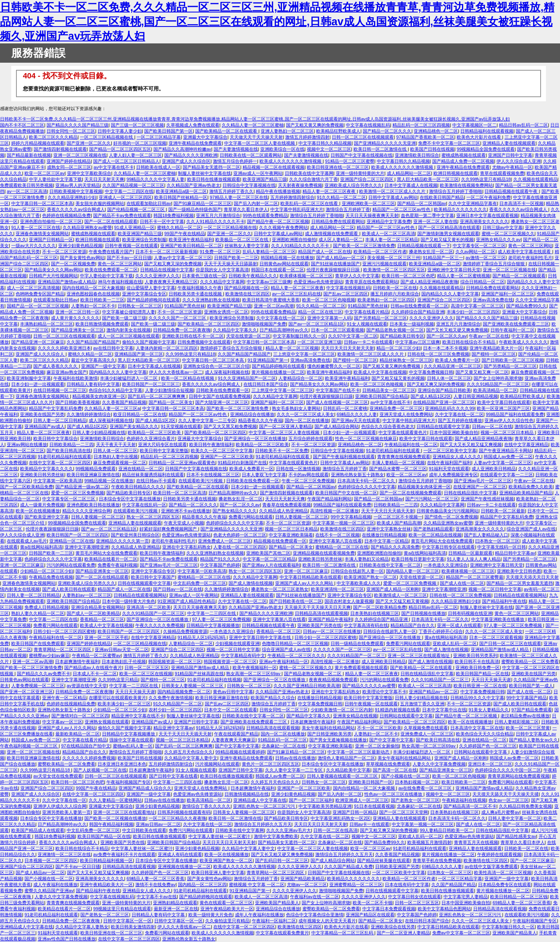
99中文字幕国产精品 (527, 698)
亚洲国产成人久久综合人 (41, 354)
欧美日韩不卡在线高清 (477, 661)
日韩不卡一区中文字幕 (162, 221)
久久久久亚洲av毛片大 (289, 830)
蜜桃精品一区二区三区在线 (342, 547)
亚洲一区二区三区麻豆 (22, 565)
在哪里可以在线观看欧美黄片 (118, 698)
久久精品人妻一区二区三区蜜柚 (253, 125)
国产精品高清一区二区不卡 (470, 806)
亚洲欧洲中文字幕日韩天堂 (454, 270)
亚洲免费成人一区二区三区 (225, 541)
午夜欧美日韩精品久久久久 (138, 487)
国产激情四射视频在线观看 (60, 149)
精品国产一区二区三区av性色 (402, 209)
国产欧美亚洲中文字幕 (47, 517)
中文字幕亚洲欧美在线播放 (498, 619)
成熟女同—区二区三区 (69, 167)
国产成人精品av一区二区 (341, 258)
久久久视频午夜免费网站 (283, 227)
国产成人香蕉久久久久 (56, 366)
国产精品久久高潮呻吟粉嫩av (182, 149)
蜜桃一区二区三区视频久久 (508, 233)
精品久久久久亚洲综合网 (87, 511)
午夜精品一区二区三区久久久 (296, 655)
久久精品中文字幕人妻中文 (191, 758)
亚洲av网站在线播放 (27, 444)
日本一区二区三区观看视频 (337, 330)
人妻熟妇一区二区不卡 (93, 306)
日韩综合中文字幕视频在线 (249, 185)
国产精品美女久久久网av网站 (53, 270)
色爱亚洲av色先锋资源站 (318, 282)
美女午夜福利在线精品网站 (328, 728)
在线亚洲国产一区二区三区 (480, 487)
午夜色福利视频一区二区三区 (29, 746)
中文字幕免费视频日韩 (431, 372)
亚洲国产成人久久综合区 (186, 161)
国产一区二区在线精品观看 (111, 221)
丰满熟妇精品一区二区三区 (47, 324)
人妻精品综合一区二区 (300, 378)
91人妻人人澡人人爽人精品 (473, 559)
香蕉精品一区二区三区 (102, 619)
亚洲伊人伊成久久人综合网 (60, 806)
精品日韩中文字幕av (515, 553)
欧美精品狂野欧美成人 (338, 131)
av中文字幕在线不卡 (114, 167)
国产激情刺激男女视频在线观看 (448, 233)
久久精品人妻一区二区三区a (112, 408)
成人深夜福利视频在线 (227, 372)
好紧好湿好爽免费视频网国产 (169, 529)
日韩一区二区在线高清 (335, 830)
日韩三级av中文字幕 (503, 227)
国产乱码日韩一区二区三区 (282, 860)
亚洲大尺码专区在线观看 (162, 444)
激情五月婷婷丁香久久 (231, 191)
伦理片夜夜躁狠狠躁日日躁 (334, 270)
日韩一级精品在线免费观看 (357, 643)
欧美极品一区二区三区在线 (242, 240)
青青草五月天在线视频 (476, 842)
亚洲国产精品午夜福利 (330, 619)
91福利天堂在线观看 (449, 469)
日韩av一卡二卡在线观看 (368, 342)
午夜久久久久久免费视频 (160, 625)
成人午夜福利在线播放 (55, 885)
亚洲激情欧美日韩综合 (417, 155)
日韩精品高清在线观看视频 (321, 613)
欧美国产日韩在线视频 (432, 149)
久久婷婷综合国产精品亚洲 (418, 312)
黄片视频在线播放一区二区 (278, 372)
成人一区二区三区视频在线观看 (129, 336)
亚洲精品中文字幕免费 (389, 221)
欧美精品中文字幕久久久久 (47, 469)
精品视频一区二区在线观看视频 (274, 167)
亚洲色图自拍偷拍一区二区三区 (51, 221)
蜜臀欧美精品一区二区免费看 (530, 661)
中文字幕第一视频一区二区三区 (343, 523)
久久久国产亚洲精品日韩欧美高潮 (307, 686)
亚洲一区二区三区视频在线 (80, 155)
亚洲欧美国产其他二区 (268, 553)
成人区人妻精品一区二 (341, 240)
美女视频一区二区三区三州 (394, 258)
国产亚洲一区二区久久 (89, 143)
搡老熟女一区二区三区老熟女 (280, 589)
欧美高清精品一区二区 (495, 390)
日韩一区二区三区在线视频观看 (363, 137)
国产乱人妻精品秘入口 (486, 535)
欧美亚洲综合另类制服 (144, 240)
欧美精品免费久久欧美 (531, 487)
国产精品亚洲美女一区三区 (78, 330)
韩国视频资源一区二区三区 (175, 661)
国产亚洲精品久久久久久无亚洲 (385, 143)
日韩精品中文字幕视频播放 (213, 625)
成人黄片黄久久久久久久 (75, 318)
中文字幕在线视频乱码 (368, 125)
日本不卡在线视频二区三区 (213, 475)
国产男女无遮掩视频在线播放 (338, 740)
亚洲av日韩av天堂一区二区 (122, 649)
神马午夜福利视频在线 (120, 282)
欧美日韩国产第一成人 (531, 686)
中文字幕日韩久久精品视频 (325, 143)
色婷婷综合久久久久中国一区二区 (508, 770)
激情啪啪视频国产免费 (264, 324)
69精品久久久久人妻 (357, 414)
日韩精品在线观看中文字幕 (443, 426)
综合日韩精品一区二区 (482, 282)
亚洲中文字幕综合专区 (144, 294)
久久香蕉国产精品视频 (124, 402)
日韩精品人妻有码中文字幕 (93, 384)
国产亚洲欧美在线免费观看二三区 (516, 324)
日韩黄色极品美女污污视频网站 (448, 511)
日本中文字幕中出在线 (444, 710)
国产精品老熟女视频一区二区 (395, 330)
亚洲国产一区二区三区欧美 (227, 457)
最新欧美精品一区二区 (78, 734)
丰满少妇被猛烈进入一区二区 (129, 378)
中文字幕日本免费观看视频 (389, 909)
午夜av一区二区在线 (489, 336)
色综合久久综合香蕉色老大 (388, 426)
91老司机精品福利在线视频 (214, 680)
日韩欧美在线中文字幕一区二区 (390, 565)
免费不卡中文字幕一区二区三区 (449, 143)
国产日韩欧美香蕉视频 (78, 402)
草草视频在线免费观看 (388, 764)
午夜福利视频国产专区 (129, 782)
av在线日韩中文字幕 (113, 348)
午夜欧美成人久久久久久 (523, 342)
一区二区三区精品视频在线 (107, 137)
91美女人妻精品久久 (489, 710)
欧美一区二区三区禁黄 (528, 728)
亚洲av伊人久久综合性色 (509, 420)
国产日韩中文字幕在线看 (173, 776)
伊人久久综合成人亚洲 (519, 161)
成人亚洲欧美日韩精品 (494, 469)
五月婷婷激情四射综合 (292, 197)
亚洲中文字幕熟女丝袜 (389, 529)
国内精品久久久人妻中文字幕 (450, 294)
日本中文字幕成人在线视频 (411, 185)
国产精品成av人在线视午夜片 (93, 668)
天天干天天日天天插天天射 (388, 511)
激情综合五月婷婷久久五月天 (263, 824)
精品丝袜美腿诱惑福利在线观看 (153, 475)
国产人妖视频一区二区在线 (100, 770)
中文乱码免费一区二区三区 (200, 583)
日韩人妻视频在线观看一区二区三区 (343, 776)
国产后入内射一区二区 (256, 203)
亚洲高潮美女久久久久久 (484, 221)
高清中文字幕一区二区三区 (477, 306)
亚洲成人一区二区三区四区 (125, 197)
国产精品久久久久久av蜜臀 (369, 686)
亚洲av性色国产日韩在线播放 (67, 939)
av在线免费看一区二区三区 (426, 788)
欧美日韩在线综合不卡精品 (469, 342)
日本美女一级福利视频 (412, 324)
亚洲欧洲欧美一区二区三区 (368, 203)
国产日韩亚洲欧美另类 (329, 734)
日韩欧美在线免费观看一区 (223, 390)
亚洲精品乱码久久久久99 (450, 408)
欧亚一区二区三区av (45, 173)
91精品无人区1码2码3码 (202, 637)
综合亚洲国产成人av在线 (531, 529)
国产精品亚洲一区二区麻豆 (38, 342)
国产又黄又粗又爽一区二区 (482, 372)
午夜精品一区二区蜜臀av (96, 655)
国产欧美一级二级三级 (124, 318)
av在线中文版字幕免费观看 (491, 866)
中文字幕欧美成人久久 (359, 583)
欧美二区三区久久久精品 (53, 137)
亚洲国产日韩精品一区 (51, 240)
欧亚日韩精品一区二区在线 (140, 414)
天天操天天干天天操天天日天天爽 (318, 607)
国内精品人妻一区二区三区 (413, 571)
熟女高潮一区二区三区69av (254, 674)
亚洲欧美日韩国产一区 (370, 782)
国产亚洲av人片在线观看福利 (271, 565)
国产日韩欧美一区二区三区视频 (513, 360)
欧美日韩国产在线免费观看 (38, 643)
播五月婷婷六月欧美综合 (395, 294)
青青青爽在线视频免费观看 (404, 457)
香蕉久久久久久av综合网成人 (76, 209)
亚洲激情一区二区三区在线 (64, 854)
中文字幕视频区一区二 (474, 125)
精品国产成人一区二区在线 (325, 252)
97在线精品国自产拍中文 (86, 746)
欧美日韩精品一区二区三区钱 (519, 897)
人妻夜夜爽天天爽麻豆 (233, 740)
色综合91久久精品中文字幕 (115, 390)
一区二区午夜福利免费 (488, 197)
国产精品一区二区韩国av (422, 203)
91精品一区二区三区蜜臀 (349, 161)
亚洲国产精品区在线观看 (370, 915)
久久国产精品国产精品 (454, 885)
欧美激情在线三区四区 (247, 294)
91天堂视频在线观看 (181, 426)
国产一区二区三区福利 (311, 800)
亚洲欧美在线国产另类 (42, 414)
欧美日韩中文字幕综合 (55, 438)
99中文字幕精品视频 (351, 517)
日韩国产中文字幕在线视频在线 (362, 155)
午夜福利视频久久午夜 (200, 288)
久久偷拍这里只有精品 (227, 921)
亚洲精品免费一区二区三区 (396, 408)
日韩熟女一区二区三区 (140, 306)
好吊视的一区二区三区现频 (140, 143)
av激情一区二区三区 (486, 258)
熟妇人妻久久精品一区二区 (38, 613)
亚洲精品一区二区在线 (72, 541)
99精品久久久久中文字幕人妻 (155, 179)
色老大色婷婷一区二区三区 (240, 535)
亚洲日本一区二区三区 (490, 764)
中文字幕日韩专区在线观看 (448, 547)
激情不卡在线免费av (155, 885)
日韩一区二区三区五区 (147, 668)
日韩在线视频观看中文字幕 (144, 583)
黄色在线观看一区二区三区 (226, 903)
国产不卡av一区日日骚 (129, 258)
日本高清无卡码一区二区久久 (367, 481)
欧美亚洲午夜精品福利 (191, 240)
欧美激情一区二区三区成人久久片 (393, 191)
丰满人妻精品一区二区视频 (398, 463)
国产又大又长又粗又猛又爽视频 (471, 444)
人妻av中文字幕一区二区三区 (183, 258)
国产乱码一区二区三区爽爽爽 (157, 396)
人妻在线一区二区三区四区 (240, 547)
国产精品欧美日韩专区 (402, 336)
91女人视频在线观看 (367, 324)
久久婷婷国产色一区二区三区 (488, 746)
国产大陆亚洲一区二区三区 (222, 402)
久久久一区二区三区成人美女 (306, 414)
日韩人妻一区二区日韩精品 (60, 420)
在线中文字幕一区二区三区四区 (60, 463)
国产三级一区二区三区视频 (137, 125)
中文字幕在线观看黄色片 (403, 432)
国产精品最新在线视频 (29, 155)
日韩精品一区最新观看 (470, 553)
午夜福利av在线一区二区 (315, 897)
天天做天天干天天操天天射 (256, 137)
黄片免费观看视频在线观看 (361, 668)
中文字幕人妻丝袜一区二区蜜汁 (220, 836)
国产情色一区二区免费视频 (451, 517)
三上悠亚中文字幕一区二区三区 (304, 354)
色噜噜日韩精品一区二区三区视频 (295, 643)
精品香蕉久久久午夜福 (260, 420)
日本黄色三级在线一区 (204, 276)
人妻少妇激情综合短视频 (169, 390)
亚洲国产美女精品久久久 (134, 426)
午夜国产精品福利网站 (329, 499)
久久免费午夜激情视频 (171, 698)
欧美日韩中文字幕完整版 (164, 451)
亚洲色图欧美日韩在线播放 (93, 505)
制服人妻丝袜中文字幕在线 (204, 173)
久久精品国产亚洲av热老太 (193, 185)
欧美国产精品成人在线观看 (38, 830)
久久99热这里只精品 (118, 680)
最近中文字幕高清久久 (93, 360)
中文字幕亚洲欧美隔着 (291, 535)
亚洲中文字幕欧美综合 (89, 173)
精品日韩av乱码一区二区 (523, 125)
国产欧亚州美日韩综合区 (135, 535)
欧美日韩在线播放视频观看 (214, 179)
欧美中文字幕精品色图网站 (444, 909)
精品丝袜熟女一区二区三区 (406, 360)
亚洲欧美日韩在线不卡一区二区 (193, 336)
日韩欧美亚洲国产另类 (397, 866)
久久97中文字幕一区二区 (353, 336)
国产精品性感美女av (516, 836)
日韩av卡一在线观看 (370, 824)
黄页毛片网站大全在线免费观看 (442, 541)
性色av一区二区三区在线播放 (394, 794)
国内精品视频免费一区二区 (184, 692)
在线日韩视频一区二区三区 (60, 390)
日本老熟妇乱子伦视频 (124, 661)
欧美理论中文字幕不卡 (384, 692)
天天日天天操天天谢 (491, 680)
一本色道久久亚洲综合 (446, 565)
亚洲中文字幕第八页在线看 (335, 541)
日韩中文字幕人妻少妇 (120, 131)
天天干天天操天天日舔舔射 (231, 264)
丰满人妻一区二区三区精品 (392, 240)
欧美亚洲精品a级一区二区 (181, 191)
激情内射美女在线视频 (129, 330)
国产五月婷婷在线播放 (460, 420)
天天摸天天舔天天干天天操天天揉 (506, 794)
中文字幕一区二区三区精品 (269, 559)
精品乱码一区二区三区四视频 (421, 125)
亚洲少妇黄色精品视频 (80, 246)
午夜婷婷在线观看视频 (499, 854)
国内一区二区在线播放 (307, 420)
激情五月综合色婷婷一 (235, 161)
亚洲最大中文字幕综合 (205, 137)
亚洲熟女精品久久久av (498, 240)
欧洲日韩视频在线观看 (456, 173)
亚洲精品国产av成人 (45, 426)
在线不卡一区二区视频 (337, 535)
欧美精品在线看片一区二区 (111, 559)
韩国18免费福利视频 (174, 215)
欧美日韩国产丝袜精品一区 (181, 197)
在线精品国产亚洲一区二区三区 (444, 402)
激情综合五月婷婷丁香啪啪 (456, 191)
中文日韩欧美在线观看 (144, 830)
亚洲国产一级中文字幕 (103, 366)
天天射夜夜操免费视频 (300, 185)
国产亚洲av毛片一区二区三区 (483, 481)
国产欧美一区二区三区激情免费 (364, 246)
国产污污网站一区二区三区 (432, 499)
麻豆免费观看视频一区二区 (120, 463)
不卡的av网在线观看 (309, 475)
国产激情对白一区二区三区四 (80, 716)
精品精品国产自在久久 (413, 625)
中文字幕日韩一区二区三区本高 (42, 203)
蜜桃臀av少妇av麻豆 (49, 655)
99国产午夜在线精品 (184, 233)
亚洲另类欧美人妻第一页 (66, 812)
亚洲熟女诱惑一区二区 (226, 312)
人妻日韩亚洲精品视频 (476, 396)
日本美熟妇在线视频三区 (375, 613)
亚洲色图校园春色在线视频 (93, 294)
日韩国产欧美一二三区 (236, 258)
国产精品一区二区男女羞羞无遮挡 (520, 583)
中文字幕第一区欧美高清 (58, 481)
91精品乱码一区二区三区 (282, 740)
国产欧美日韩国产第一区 (169, 131)
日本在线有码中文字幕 (407, 885)
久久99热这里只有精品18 (486, 179)
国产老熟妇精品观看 (433, 529)
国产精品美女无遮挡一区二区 (212, 167)
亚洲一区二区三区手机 (106, 637)
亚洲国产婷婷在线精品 (69, 161)
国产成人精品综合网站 (337, 426)
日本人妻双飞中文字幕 (264, 475)
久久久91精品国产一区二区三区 (498, 384)
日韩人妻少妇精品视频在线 (99, 432)
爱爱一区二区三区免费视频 (78, 493)
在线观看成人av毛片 (27, 541)
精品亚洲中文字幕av (174, 728)
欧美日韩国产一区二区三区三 (151, 384)
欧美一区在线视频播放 (38, 511)
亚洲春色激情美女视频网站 (42, 233)
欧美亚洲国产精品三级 (265, 179)
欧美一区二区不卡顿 (373, 903)
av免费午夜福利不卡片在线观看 (124, 854)
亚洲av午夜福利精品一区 (284, 661)
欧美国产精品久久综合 (273, 698)
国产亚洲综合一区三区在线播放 (255, 438)
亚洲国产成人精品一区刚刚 (393, 589)
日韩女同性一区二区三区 (71, 131)
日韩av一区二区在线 (492, 426)
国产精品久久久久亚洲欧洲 (191, 155)
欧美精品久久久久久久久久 (460, 209)
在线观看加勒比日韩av (149, 203)
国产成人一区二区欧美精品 (93, 613)
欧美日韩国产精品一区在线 (482, 674)
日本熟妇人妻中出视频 (116, 457)
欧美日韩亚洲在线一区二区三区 (338, 167)
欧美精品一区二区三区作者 (380, 252)
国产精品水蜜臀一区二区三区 (398, 469)
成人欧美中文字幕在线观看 (525, 252)
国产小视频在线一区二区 (406, 776)
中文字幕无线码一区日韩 (502, 547)
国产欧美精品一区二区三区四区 (208, 324)
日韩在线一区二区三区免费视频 (438, 354)
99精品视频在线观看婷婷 (240, 752)
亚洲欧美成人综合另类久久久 (353, 185)
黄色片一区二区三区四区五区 (271, 764)
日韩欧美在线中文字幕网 (309, 173)
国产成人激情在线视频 (251, 583)
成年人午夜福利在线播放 (259, 915)
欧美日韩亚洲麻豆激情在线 (93, 475)
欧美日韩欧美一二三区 (102, 300)
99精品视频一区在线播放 (109, 481)
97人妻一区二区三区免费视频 (221, 619)
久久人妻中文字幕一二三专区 (207, 420)
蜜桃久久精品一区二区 (179, 227)
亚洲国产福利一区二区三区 (508, 294)
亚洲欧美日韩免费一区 (478, 668)
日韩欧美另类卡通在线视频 (196, 294)
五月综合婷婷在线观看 (311, 438)
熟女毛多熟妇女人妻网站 (296, 408)
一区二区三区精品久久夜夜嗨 (177, 818)
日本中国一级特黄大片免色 (129, 601)
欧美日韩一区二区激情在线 (381, 149)
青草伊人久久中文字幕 (357, 276)
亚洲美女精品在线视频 (355, 716)
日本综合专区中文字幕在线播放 (130, 499)
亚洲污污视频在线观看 (384, 264)
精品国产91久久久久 (220, 559)
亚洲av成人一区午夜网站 (258, 173)
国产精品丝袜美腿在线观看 (384, 860)
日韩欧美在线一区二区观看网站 (251, 155)
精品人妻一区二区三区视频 (292, 348)
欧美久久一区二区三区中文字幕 (222, 451)
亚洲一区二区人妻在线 (435, 221)
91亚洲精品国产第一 (268, 360)
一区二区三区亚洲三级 (319, 342)
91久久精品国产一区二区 (178, 704)
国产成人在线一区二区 (462, 583)
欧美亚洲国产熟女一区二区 (370, 577)
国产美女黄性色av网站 (82, 258)
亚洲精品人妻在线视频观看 (509, 143)
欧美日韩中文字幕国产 (153, 577)
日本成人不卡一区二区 (95, 674)
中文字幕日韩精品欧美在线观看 (311, 577)
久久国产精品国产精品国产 (93, 342)
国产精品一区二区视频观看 (519, 276)
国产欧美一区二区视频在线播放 (115, 818)
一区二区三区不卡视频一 (398, 517)
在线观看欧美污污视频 (201, 481)
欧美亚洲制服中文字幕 (29, 378)
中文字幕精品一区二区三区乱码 (343, 933)
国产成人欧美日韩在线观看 (69, 589)
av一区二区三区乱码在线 (296, 294)
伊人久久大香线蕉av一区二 (176, 372)
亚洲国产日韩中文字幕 (510, 155)
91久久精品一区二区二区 (341, 197)
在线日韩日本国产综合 (266, 384)
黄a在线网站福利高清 (41, 547)
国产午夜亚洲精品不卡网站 (505, 451)
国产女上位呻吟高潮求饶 (498, 378)
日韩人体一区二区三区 (449, 378)
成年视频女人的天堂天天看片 (327, 921)
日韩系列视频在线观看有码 (184, 812)
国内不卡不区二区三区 (22, 125)
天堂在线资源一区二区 (248, 336)
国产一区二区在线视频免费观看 (411, 493)
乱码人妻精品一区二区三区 (269, 252)
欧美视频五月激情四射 (429, 842)
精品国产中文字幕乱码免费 (55, 408)
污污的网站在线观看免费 (71, 565)
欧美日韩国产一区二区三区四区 (78, 535)
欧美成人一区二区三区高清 (388, 233)
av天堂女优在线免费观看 (58, 776)
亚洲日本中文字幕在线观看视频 (487, 215)
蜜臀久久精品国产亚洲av (49, 891)
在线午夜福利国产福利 (449, 463)
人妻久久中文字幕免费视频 (439, 764)
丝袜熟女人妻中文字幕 (247, 246)
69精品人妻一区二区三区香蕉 (155, 879)
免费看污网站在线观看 (251, 517)
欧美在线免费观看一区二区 (111, 270)
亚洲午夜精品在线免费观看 (195, 143)
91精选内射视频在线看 (397, 710)
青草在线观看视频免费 (502, 173)
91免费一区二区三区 (220, 252)
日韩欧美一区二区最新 (503, 511)
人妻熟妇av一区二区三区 (87, 595)
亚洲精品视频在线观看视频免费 (324, 553)
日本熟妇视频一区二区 (417, 782)
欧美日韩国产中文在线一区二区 (346, 493)
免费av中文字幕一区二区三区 (461, 933)
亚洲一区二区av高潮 (274, 306)
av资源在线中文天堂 (87, 686)
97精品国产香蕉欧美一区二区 (425, 137)
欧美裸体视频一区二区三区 (306, 276)
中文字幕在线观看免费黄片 (282, 933)
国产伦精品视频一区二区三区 (137, 209)
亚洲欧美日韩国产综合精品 (382, 396)
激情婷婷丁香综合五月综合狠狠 (494, 264)
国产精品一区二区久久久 (387, 131)
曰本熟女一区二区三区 (497, 541)
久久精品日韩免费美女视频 (525, 806)
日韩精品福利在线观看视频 (487, 131)
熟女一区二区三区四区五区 (153, 517)
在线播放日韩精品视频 (384, 535)
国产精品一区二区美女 (171, 402)
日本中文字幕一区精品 (386, 541)
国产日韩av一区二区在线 (178, 589)
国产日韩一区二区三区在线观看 (510, 643)
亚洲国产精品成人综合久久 (145, 788)
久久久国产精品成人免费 (348, 866)
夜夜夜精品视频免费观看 (333, 680)
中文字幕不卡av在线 (157, 897)
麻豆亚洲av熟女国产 (67, 372)
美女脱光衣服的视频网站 (100, 203)
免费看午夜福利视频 (118, 565)
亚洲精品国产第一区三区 (139, 354)
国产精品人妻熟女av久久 (533, 740)
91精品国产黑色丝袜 (184, 306)
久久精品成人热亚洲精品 (283, 511)
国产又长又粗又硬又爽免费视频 (457, 330)
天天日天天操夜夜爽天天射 (372, 215)
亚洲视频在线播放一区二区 (184, 866)
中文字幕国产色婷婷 (220, 565)
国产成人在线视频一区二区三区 (337, 402)
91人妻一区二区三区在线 (36, 227)
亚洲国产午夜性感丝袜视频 (487, 499)
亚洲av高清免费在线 (493, 300)
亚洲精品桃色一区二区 (436, 131)
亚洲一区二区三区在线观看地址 (419, 655)
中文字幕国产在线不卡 (338, 390)
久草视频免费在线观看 (426, 728)
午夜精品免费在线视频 (51, 577)
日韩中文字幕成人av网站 (393, 197)
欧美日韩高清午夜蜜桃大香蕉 (271, 300)
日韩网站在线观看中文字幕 (406, 716)
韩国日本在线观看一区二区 (278, 270)
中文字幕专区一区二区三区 (479, 246)
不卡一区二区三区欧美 (379, 728)
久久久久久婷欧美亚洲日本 (64, 348)
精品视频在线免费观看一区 (280, 541)
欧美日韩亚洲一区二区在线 (480, 686)
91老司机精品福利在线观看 (393, 451)
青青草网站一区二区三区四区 (63, 649)
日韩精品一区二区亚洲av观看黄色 (182, 463)
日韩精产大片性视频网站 (53, 276)
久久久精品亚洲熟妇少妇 (72, 197)
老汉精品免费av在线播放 (525, 716)
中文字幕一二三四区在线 (129, 191)
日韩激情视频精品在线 (247, 794)
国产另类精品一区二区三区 (380, 318)
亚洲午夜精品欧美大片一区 (496, 348)
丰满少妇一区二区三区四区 (473, 312)
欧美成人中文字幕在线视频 (380, 372)
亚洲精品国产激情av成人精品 (67, 282)
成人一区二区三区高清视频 (33, 288)
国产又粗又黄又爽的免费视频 (315, 125)
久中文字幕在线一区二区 (281, 318)
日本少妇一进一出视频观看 (38, 384)
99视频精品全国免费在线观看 (486, 149)
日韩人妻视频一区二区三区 (98, 517)
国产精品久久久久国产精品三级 (78, 125)
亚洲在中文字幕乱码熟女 (187, 547)
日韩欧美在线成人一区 (158, 167)
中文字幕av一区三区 (62, 722)
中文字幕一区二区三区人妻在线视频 (260, 143)
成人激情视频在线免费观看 (332, 233)
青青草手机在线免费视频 (437, 860)
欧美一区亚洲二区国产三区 (503, 408)
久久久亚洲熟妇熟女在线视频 (211, 300)
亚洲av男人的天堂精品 (78, 185)
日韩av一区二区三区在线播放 (332, 631)
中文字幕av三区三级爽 (269, 282)
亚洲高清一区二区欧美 (149, 607)
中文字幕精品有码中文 (243, 655)
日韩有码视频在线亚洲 (470, 613)
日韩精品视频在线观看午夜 (512, 191)
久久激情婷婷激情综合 (89, 414)
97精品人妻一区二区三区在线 (239, 197)
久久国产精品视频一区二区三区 (133, 185)
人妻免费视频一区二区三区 (38, 686)
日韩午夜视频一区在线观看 (131, 246)
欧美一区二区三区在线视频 (146, 674)
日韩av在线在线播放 (295, 758)
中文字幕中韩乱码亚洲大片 (297, 209)
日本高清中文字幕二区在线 (477, 728)
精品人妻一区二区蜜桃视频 (464, 276)
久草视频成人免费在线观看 (193, 125)
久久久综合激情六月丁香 (314, 179)
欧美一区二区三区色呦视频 (329, 300)
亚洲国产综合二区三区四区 (367, 179)
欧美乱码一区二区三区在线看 (310, 203)
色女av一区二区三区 (509, 800)
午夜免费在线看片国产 (111, 252)
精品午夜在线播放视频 (278, 191)
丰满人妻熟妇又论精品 (367, 559)
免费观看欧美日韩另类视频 (27, 185)
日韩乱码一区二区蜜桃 (345, 408)
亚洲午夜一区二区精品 (64, 698)
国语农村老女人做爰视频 (349, 601)
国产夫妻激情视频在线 (236, 149)
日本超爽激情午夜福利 (77, 661)
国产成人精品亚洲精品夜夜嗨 (429, 282)
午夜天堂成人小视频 (184, 523)
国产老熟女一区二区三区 (415, 800)
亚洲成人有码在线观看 (180, 854)
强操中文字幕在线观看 (131, 740)
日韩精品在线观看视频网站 (140, 595)
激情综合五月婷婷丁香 (348, 209)
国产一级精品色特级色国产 (195, 209)
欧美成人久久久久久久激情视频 (291, 161)
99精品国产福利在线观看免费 (515, 414)
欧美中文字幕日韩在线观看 (504, 402)
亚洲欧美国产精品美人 (277, 903)
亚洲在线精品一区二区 (141, 469)
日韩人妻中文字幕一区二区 (515, 818)
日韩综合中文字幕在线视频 (337, 451)
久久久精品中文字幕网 (222, 282)
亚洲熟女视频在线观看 (107, 722)
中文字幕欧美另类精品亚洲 (325, 806)
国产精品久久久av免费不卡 (44, 674)
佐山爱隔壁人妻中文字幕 (151, 288)
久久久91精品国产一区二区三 (356, 655)
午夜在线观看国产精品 (236, 734)
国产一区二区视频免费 (73, 264)
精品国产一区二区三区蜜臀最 (475, 577)
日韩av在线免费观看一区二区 (419, 306)
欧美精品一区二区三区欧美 (155, 432)
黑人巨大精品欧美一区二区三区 (428, 179)
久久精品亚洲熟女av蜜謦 (87, 227)
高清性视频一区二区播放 (334, 511)
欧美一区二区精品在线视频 (188, 378)
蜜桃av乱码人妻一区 (133, 746)
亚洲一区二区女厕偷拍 (377, 746)
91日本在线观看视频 (374, 806)
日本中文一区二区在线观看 (231, 710)
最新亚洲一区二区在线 (176, 909)
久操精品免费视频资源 (185, 631)
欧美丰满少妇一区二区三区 (124, 704)
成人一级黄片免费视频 (42, 505)
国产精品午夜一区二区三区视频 (278, 221)
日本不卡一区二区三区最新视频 (166, 252)
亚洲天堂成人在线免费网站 (406, 414)
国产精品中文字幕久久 (309, 716)
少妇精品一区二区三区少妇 (47, 571)
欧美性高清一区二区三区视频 (503, 872)
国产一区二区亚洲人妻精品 (286, 426)
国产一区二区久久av (447, 336)
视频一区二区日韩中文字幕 (495, 589)
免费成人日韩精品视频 (47, 607)
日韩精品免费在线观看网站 (338, 221)
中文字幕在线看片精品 (367, 312)
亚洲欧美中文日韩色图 (519, 571)
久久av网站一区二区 (476, 252)
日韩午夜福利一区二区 (513, 330)
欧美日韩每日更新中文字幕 (418, 559)
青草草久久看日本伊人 (246, 209)
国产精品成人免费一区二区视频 (463, 161)
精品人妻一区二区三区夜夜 (330, 191)
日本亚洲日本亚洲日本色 (122, 764)
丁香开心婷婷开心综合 (441, 631)
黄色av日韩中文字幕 (233, 692)
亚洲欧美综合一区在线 (282, 149)
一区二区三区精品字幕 (159, 137)
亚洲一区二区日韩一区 (78, 312)
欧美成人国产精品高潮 (399, 523)
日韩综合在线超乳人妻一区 (357, 571)
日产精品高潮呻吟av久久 (284, 330)
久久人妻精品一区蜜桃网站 (115, 800)
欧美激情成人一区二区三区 (401, 595)
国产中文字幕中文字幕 (391, 740)
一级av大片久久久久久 (34, 246)
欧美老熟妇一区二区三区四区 (386, 300)
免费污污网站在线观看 (191, 830)
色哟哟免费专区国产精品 (40, 294)
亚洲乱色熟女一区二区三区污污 (265, 806)
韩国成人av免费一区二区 (508, 457)
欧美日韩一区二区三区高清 (180, 493)
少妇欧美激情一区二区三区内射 (341, 710)
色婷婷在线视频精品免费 (66, 215)
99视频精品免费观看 (96, 469)
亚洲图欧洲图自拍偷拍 (294, 240)
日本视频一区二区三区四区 (51, 860)
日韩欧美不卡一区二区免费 (282, 451)
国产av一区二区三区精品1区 (316, 324)
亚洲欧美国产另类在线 (319, 625)
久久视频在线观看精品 (535, 179)
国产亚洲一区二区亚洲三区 (27, 692)
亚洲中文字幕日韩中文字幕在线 (261, 637)
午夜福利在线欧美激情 (76, 378)
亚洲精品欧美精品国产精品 (526, 493)
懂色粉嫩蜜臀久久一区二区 (334, 366)
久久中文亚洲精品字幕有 (473, 203)
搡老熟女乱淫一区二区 (431, 252)
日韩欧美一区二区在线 (395, 288)
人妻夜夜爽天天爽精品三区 (171, 282)
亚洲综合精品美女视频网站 (98, 607)
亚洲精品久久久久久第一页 (123, 541)
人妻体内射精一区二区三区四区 (167, 348)
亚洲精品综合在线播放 (252, 414)
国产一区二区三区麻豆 (532, 860)
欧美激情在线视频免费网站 (466, 185)
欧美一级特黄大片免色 (211, 915)
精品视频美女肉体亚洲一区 (99, 396)
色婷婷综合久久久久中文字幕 (367, 487)
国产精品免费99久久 (526, 306)
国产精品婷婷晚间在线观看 (153, 300)
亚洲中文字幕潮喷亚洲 (87, 547)
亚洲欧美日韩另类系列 (475, 655)
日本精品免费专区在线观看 (505, 885)
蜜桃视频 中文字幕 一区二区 (257, 885)
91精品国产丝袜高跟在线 (199, 674)
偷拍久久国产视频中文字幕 (149, 342)
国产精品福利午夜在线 (504, 601)
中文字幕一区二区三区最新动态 (359, 752)
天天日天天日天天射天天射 (347, 348)
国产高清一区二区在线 (395, 770)
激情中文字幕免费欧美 (276, 836)
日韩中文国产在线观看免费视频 (220, 396)
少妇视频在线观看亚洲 (237, 643)
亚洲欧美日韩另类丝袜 (42, 475)
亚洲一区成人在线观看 (459, 625)
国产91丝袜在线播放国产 (335, 264)
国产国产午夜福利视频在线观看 (344, 457)
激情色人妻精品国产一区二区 (346, 758)
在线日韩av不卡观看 (156, 481)
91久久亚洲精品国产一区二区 (247, 378)
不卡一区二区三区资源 (64, 252)
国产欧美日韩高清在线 (69, 451)
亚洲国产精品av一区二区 (433, 692)
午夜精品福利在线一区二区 (411, 444)
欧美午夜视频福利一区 (255, 668)
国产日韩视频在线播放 (423, 613)
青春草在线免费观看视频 (287, 505)
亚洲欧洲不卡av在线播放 (186, 511)
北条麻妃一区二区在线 (284, 746)
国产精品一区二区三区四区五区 (120, 149)
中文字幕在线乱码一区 (144, 505)
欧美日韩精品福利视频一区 (106, 860)
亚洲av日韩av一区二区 (158, 824)
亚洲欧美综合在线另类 (393, 927)
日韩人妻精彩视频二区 (517, 722)
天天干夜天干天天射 (116, 444)
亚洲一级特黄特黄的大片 (360, 173)
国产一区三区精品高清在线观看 (449, 227)
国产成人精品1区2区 (431, 396)
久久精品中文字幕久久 (235, 330)
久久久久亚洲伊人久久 (157, 276)
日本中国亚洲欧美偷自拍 (454, 432)
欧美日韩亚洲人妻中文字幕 (218, 872)
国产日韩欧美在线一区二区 (296, 601)
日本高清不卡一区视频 (521, 203)
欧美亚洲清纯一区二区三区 (337, 589)
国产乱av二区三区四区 (346, 294)
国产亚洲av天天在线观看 (356, 420)
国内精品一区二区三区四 (202, 885)
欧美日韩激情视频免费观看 (102, 324)
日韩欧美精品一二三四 (72, 444)
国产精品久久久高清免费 (395, 547)
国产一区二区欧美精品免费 (27, 487)
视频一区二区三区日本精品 (508, 432)
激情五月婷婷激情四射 (307, 137)
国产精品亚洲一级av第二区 (82, 487)
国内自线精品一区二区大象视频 (93, 288)
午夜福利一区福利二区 (274, 921)
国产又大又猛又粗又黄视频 (402, 601)
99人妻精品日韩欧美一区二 (447, 830)
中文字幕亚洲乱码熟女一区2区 (340, 818)
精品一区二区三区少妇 (399, 348)
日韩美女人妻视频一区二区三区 (193, 686)
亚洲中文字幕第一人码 (329, 318)
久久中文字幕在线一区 (64, 800)
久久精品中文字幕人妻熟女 (82, 927)
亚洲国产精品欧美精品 (302, 879)
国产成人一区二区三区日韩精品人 (126, 161)
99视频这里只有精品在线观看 (122, 909)
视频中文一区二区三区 (329, 149)
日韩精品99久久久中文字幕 (477, 698)
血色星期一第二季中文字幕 (427, 215)
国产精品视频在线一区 (246, 288)
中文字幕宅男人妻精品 (466, 897)
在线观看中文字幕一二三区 (507, 475)
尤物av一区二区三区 (307, 885)
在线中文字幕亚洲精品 (526, 444)
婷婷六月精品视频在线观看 (38, 143)
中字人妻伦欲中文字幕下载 (55, 179)
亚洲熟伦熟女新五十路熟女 (358, 475)
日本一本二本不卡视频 (445, 348)
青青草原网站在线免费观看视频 (519, 776)
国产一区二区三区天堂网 (404, 812)
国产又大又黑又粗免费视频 (230, 426)
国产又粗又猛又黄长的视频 (447, 240)
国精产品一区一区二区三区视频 (38, 306)
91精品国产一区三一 (443, 258)
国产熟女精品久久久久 (235, 511)
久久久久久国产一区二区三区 (178, 318)
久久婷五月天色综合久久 (189, 752)
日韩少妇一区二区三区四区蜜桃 (64, 631)
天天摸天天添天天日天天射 (532, 577)
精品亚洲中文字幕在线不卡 (138, 716)
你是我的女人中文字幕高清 (222, 270)
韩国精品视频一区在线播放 (287, 258)
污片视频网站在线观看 (217, 764)
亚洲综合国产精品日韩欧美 (444, 390)
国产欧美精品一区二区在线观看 (227, 131)
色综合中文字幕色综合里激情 (315, 915)
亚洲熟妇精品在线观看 (175, 903)
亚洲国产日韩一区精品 (355, 812)
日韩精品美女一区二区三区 (389, 390)
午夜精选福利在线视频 (464, 800)
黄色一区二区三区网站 (530, 246)
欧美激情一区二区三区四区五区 (394, 270)
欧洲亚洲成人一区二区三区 (362, 800)
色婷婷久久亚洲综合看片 (151, 438)
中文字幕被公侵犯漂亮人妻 (129, 312)
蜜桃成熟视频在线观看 (464, 155)
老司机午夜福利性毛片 (530, 258)
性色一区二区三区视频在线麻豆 (366, 438)
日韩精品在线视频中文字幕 (167, 270)
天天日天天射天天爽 (104, 179)
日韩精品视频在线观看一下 (424, 246)
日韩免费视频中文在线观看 (204, 342)
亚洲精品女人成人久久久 (457, 457)
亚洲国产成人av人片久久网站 (305, 583)
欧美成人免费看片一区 (457, 360)
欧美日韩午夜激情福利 (211, 444)
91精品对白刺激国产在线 (242, 463)
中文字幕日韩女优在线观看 (415, 897)
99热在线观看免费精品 (265, 215)
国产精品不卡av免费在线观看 (122, 215)
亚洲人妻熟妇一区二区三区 (287, 131)
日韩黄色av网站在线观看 (284, 264)
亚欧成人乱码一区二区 (455, 643)
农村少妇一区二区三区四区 (175, 710)
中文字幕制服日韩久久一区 (299, 336)
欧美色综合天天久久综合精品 (485, 734)
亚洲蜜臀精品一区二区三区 (356, 885)
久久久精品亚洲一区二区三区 (453, 366)
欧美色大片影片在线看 (479, 137)
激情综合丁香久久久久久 (206, 806)
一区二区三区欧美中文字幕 (450, 451)
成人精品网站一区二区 (409, 173)
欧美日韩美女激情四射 (133, 927)
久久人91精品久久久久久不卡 (215, 221)
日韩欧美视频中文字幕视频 (76, 191)
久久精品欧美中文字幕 (348, 770)
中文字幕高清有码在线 (366, 625)
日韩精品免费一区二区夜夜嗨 (182, 330)
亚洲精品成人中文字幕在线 (260, 800)
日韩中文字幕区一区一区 (128, 921)
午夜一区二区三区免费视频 (308, 481)
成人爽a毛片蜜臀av (500, 812)
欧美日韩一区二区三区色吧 (408, 276)
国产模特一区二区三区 (494, 354)
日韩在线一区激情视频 (298, 469)
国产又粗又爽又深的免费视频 (173, 264)
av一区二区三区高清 (27, 191)
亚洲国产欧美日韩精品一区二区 (191, 246)
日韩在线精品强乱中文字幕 (470, 493)
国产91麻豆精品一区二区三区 (202, 203)
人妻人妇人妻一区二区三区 (135, 155)
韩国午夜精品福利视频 (111, 824)
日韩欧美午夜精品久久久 (253, 276)
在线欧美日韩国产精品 (442, 197)
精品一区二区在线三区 (320, 312)
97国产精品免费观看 (531, 710)
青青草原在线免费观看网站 (372, 282)
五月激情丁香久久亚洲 (422, 704)
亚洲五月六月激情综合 (218, 215)
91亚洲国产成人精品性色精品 (186, 601)
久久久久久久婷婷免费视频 (89, 758)
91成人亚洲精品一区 (134, 227)
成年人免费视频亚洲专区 (453, 475)
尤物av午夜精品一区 (512, 167)
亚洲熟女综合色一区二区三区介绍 (216, 366)
